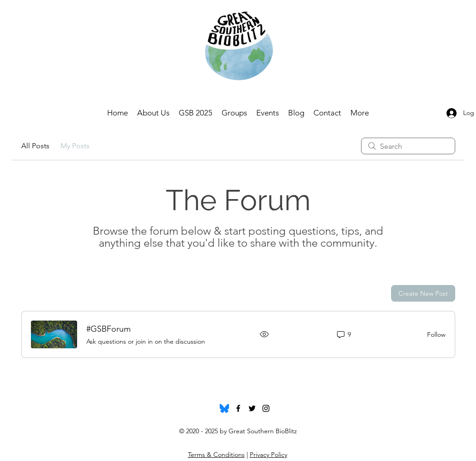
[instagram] (266, 408)
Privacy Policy (268, 455)
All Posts (35, 146)
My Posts (75, 146)
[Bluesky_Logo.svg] (224, 408)
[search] (408, 146)
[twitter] (252, 408)
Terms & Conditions (216, 455)
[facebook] (238, 408)
